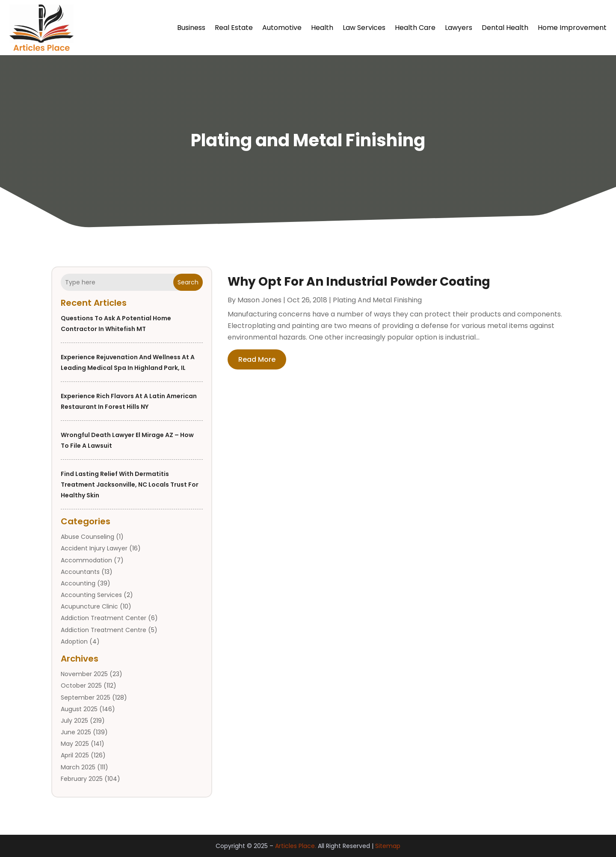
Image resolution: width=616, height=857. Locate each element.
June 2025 (76, 732)
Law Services (364, 28)
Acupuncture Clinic (89, 606)
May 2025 (75, 744)
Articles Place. (296, 846)
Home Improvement (572, 28)
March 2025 (78, 767)
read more (257, 359)
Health (322, 28)
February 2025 (82, 779)
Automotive (282, 28)
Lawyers (459, 28)
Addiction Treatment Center (104, 618)
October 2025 (81, 686)
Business (191, 28)
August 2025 (79, 709)
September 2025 (86, 697)
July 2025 (74, 721)
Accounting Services (91, 595)
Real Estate (234, 28)
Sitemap (388, 846)
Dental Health (505, 28)
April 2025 (75, 755)
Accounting (78, 583)
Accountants (80, 572)
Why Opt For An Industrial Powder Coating (359, 282)
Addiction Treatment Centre (104, 630)
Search (188, 282)
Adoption (74, 641)
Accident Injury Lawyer (94, 548)
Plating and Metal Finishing (377, 300)
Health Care (415, 28)
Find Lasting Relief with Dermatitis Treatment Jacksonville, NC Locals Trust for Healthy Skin (130, 485)
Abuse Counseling (87, 537)
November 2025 (84, 674)
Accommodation (86, 560)
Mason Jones (259, 300)
